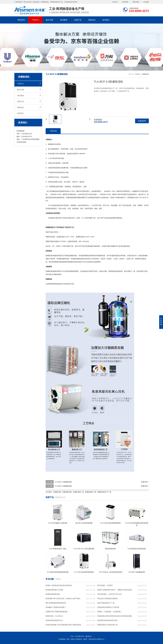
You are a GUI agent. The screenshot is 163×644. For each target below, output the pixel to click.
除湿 (74, 187)
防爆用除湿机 (67, 492)
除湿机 (57, 191)
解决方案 (50, 20)
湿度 (72, 149)
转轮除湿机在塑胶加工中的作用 (108, 607)
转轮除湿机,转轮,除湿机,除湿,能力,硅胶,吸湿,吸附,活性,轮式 (115, 616)
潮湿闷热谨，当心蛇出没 (54, 616)
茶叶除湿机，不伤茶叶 (105, 585)
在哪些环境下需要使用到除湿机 (57, 612)
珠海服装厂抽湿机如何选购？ (56, 607)
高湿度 (48, 209)
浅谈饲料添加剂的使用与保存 (107, 620)
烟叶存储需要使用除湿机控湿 (56, 603)
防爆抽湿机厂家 (91, 492)
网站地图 (136, 2)
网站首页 (21, 20)
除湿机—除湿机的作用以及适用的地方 (59, 585)
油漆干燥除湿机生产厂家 (106, 603)
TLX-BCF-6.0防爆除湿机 (63, 486)
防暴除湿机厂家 (78, 492)
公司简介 (115, 2)
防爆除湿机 (145, 74)
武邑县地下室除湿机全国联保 (107, 599)
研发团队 (125, 2)
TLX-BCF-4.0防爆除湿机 (63, 482)
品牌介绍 (78, 20)
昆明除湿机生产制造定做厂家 (107, 625)
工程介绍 (53, 131)
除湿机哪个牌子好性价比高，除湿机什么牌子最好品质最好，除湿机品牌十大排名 (64, 599)
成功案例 (64, 20)
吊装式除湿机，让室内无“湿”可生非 (109, 594)
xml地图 (146, 2)
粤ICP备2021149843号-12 (97, 639)
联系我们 (106, 20)
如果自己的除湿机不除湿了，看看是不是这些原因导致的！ (115, 590)
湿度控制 (71, 241)
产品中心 (35, 20)
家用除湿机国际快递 (53, 594)
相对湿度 (55, 241)
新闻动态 (92, 20)
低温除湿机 (61, 237)
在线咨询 (142, 121)
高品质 (54, 182)
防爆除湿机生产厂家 (104, 492)
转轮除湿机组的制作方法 (54, 620)
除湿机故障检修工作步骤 (54, 590)
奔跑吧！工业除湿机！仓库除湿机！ (110, 612)
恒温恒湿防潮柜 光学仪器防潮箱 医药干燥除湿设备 (63, 625)
